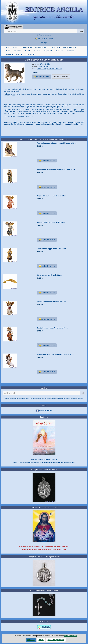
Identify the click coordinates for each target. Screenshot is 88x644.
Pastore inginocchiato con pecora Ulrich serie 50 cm (57, 143)
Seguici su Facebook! (46, 410)
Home (8, 51)
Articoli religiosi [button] (69, 47)
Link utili (19, 54)
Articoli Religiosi (41, 47)
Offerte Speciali (26, 47)
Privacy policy (30, 54)
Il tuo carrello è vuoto (44, 39)
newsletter (20, 398)
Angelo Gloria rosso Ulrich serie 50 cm (52, 196)
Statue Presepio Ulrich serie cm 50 (49, 69)
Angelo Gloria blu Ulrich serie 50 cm (51, 222)
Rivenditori (59, 51)
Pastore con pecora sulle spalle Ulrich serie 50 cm (56, 169)
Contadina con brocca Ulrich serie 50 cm (53, 328)
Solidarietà (70, 51)
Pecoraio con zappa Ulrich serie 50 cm (52, 249)
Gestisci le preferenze (56, 640)
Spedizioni (37, 51)
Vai (83, 393)
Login (44, 43)
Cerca (80, 31)
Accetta (31, 640)
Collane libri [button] (55, 47)
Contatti (27, 51)
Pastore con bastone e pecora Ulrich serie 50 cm (56, 354)
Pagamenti (48, 51)
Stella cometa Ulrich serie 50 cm (49, 275)
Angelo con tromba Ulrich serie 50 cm (51, 302)
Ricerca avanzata (44, 35)
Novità (15, 47)
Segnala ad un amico (61, 76)
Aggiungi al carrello (42, 77)
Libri (8, 47)
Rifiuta (41, 640)
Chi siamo (18, 51)
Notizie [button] (10, 54)
